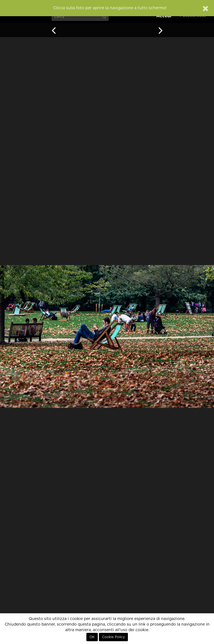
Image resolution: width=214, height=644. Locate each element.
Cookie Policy (113, 637)
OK (92, 637)
